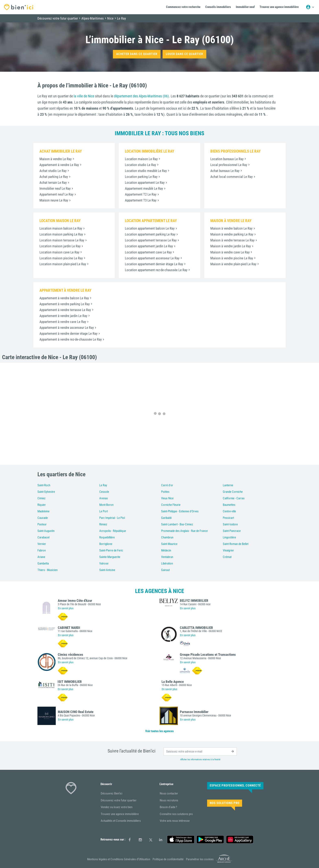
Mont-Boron (106, 505)
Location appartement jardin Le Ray (149, 246)
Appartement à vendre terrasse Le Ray (65, 310)
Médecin (166, 550)
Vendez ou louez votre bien (117, 807)
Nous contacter (169, 793)
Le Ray (103, 485)
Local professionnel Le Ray (229, 165)
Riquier (42, 505)
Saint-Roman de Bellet (236, 544)
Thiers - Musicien (48, 570)
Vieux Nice (167, 498)
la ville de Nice (84, 96)
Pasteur (42, 524)
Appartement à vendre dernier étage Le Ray (68, 333)
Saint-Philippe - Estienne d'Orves (180, 511)
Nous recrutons (169, 800)
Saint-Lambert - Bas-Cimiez (177, 524)
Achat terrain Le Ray (53, 183)
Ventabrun (167, 557)
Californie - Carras (234, 498)
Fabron (42, 550)
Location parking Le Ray (141, 177)
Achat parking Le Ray (54, 177)
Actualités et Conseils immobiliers (121, 821)
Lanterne (228, 485)
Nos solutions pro (225, 803)
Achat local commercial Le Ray (232, 177)
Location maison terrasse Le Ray (62, 240)
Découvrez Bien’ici (111, 793)
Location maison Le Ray (141, 159)
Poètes (165, 492)
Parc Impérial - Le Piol (112, 518)
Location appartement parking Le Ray (150, 234)
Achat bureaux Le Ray (225, 171)
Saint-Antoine (107, 570)
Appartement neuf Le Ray (56, 194)
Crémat (227, 557)
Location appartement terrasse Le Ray (151, 240)
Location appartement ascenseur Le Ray (152, 258)
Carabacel (43, 537)
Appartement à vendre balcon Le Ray (64, 298)
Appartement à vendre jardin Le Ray (63, 316)
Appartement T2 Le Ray (141, 194)
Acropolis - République (113, 531)
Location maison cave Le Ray (59, 252)
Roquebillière (107, 537)
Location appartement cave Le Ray (148, 252)
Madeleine (43, 511)
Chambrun (167, 537)
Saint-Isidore (230, 524)
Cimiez (42, 498)
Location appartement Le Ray (145, 183)
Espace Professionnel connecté (235, 785)
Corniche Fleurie (171, 505)
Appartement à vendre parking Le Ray (65, 304)
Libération (167, 563)
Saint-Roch (44, 485)
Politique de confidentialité (168, 859)
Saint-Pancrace (232, 531)
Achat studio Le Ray (53, 171)
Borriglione (106, 544)
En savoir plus (66, 608)
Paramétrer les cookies (200, 859)
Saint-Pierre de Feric (111, 550)
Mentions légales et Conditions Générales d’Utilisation (119, 859)
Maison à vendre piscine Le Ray (232, 258)
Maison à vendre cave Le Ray (230, 252)
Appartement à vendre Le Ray (59, 165)
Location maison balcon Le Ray (61, 228)
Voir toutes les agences (159, 731)
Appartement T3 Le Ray (141, 200)
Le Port (104, 511)
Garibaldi (166, 518)
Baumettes (229, 505)
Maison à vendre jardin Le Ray (231, 246)
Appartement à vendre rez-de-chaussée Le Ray (71, 339)
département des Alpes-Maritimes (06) (141, 96)
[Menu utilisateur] (310, 7)
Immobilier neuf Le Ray (55, 188)
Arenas (104, 498)
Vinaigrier (228, 550)
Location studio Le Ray (140, 165)
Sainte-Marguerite (110, 557)
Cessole (104, 492)
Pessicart (228, 518)
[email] (200, 751)
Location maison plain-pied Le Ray (63, 264)
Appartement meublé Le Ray (144, 188)
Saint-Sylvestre (46, 492)
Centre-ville (229, 511)
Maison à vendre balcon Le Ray (231, 228)
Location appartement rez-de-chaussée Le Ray (156, 270)
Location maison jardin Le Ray (60, 246)
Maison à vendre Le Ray (56, 159)
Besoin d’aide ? (168, 807)
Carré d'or (167, 485)
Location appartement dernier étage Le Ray (154, 264)
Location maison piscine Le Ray (61, 258)
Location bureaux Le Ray (227, 159)
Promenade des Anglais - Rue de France (184, 531)
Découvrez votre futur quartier (119, 800)
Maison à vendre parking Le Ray (232, 234)
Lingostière (229, 537)
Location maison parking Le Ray (61, 234)
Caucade (43, 518)
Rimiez (103, 524)
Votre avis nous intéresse (175, 821)
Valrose (104, 563)
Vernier (42, 544)
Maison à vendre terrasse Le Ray (232, 240)
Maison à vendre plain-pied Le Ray (233, 264)
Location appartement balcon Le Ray (150, 228)
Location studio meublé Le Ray (146, 171)
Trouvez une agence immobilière (120, 814)
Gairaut (165, 570)
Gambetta (43, 563)
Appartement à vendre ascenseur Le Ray (67, 328)
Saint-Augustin (46, 531)
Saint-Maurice (169, 544)
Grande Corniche (233, 492)
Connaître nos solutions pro (176, 814)
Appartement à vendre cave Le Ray (63, 322)
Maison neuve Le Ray (54, 200)
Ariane (41, 557)
